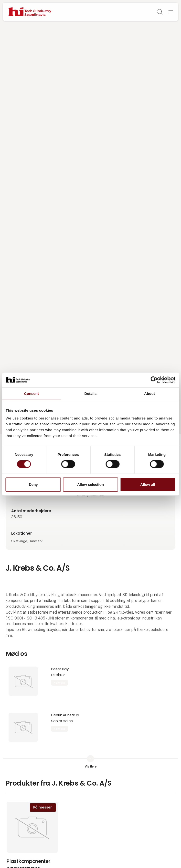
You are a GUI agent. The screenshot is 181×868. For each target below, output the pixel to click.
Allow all (148, 484)
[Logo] (30, 12)
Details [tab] (91, 393)
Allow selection (90, 484)
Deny (33, 484)
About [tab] (149, 393)
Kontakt (59, 683)
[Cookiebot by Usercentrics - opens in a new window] (154, 380)
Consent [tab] (31, 393)
